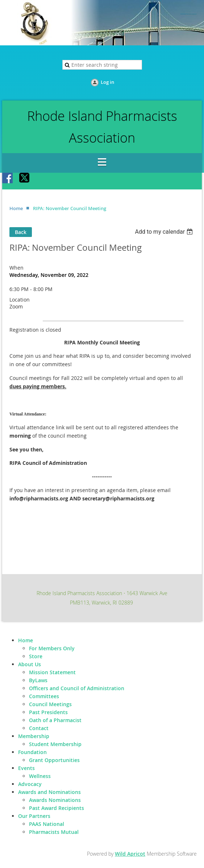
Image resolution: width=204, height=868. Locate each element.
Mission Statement (52, 672)
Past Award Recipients (57, 808)
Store (36, 656)
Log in (107, 82)
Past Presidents (48, 712)
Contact (39, 728)
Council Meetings (50, 704)
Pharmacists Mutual (54, 832)
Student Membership (55, 744)
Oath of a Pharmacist (55, 720)
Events (26, 768)
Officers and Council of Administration (77, 688)
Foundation (32, 752)
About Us (30, 664)
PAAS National (47, 824)
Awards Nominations (55, 800)
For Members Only (52, 648)
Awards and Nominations (49, 792)
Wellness (40, 776)
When (16, 268)
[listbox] (165, 232)
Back (21, 232)
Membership (34, 736)
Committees (44, 696)
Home (16, 208)
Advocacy (30, 784)
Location (20, 300)
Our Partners (34, 816)
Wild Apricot (130, 854)
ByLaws (38, 680)
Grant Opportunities (54, 760)
